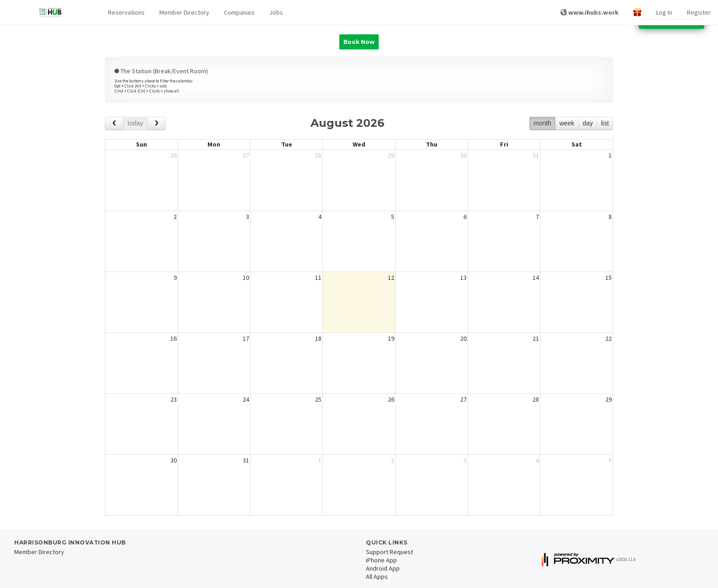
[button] (126, 13)
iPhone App (381, 560)
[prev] (114, 123)
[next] (156, 123)
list (605, 123)
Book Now (359, 42)
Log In (664, 12)
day (588, 123)
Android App (383, 568)
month (542, 123)
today (136, 123)
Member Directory (184, 12)
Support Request (389, 552)
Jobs (276, 12)
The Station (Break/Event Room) (161, 71)
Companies (239, 12)
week (567, 123)
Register (699, 12)
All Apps (377, 577)
